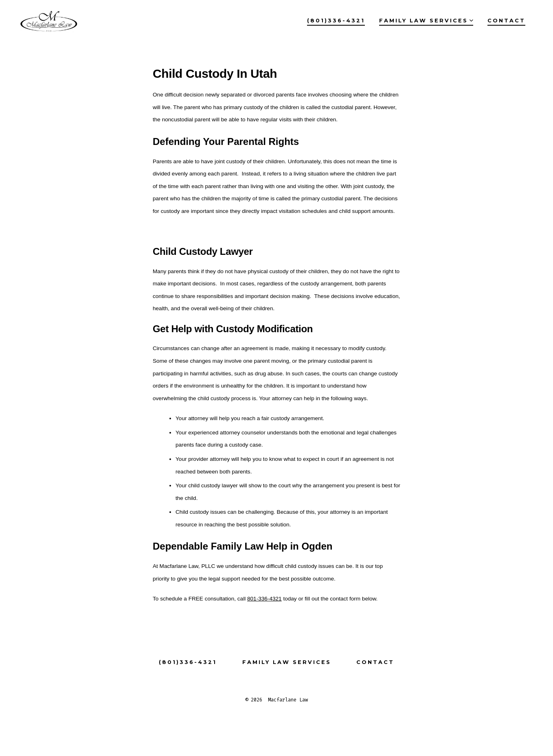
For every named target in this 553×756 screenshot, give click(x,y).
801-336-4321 (264, 599)
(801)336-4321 (336, 21)
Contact (506, 21)
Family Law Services (426, 21)
